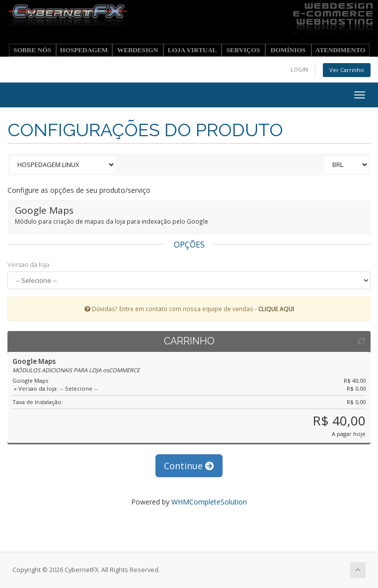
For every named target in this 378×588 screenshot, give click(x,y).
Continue (189, 466)
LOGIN (299, 69)
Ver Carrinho (347, 70)
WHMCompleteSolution (209, 502)
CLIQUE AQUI (276, 309)
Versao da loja (28, 264)
